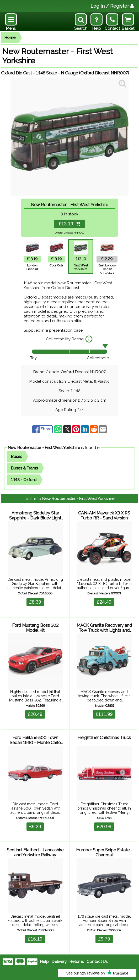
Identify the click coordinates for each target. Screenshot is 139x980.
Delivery (59, 962)
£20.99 (104, 827)
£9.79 (104, 939)
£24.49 (104, 602)
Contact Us (97, 962)
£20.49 (35, 714)
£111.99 (104, 714)
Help (44, 962)
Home (10, 38)
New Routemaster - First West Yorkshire (44, 448)
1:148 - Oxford (24, 480)
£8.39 (35, 602)
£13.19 (69, 224)
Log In (112, 6)
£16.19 (35, 939)
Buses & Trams (24, 468)
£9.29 (35, 827)
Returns (77, 962)
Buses (17, 457)
